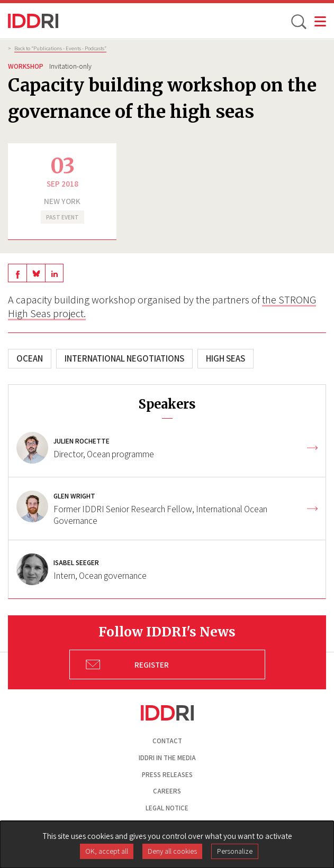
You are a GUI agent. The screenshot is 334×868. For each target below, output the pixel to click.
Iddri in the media (167, 758)
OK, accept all (107, 851)
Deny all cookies (172, 851)
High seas (225, 358)
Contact (167, 741)
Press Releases (167, 775)
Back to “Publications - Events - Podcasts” (60, 48)
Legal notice (167, 808)
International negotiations (124, 358)
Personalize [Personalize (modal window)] (235, 851)
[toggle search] (298, 21)
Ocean (30, 358)
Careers (167, 791)
